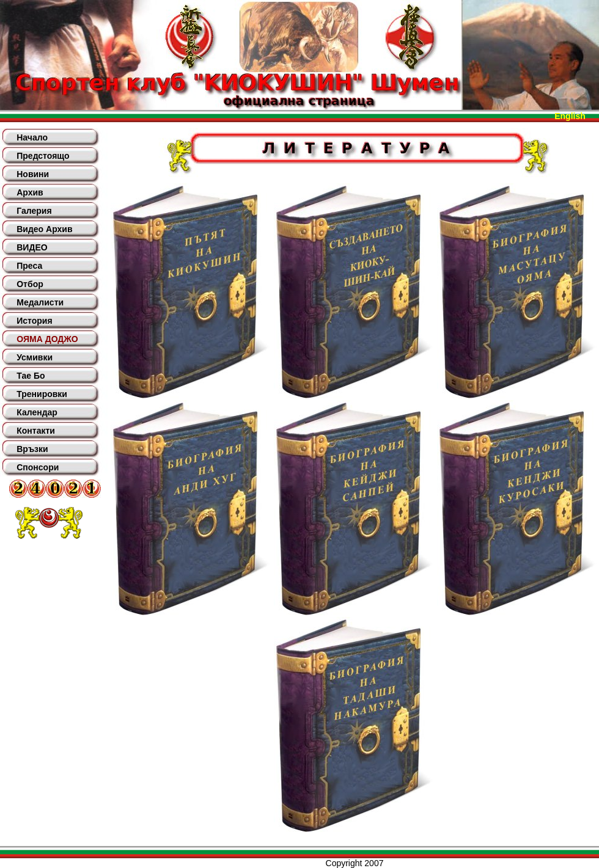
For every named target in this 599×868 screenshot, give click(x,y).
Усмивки (35, 357)
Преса (29, 266)
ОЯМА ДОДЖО (47, 339)
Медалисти (40, 302)
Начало (32, 137)
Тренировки (42, 394)
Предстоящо (43, 156)
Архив (30, 192)
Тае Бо (31, 376)
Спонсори (38, 467)
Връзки (32, 449)
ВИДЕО (32, 247)
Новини (33, 174)
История (34, 321)
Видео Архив (44, 229)
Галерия (34, 211)
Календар (37, 412)
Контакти (36, 431)
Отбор (30, 284)
